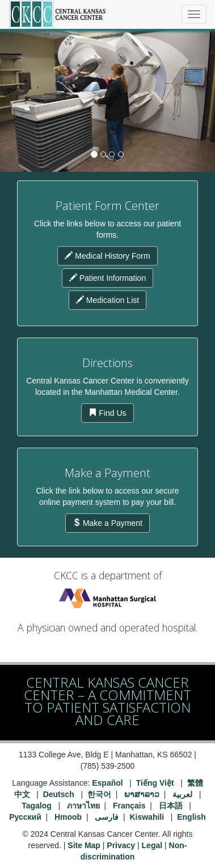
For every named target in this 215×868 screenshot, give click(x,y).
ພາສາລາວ (142, 794)
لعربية (184, 794)
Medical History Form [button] (107, 256)
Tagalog (37, 806)
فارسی (107, 817)
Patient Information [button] (107, 278)
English (191, 817)
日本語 (172, 806)
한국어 (99, 794)
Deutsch (59, 794)
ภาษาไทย (83, 806)
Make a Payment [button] (107, 523)
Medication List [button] (107, 300)
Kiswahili (148, 817)
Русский (25, 817)
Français (129, 806)
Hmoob (68, 817)
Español (107, 783)
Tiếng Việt (155, 783)
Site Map (84, 845)
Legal (152, 845)
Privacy (121, 845)
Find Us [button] (107, 413)
